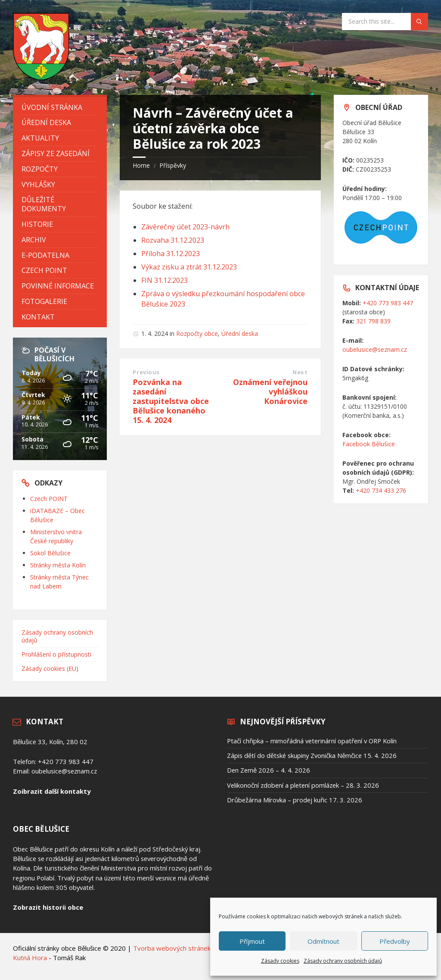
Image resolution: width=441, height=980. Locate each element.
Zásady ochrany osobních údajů (343, 961)
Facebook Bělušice (369, 444)
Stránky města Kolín (58, 565)
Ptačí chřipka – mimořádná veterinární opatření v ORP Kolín (312, 741)
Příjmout (252, 941)
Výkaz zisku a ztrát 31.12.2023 (189, 267)
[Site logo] (41, 78)
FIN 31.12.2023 (165, 280)
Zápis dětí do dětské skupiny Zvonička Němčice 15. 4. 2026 (312, 755)
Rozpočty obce (197, 333)
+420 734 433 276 (381, 490)
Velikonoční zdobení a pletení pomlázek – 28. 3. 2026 (303, 785)
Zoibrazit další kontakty (52, 791)
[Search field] (385, 22)
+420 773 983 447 (388, 303)
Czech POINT (49, 499)
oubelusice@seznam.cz (375, 349)
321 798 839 (373, 321)
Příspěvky (173, 165)
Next (300, 372)
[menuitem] (60, 108)
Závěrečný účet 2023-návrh (185, 227)
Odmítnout (323, 941)
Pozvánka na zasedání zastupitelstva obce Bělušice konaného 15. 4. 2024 (171, 401)
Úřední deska (240, 333)
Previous (146, 372)
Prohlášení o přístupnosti (56, 654)
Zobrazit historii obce (48, 907)
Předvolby (395, 941)
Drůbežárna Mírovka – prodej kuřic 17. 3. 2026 (295, 800)
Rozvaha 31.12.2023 (173, 240)
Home (141, 165)
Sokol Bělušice (50, 553)
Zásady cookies (280, 961)
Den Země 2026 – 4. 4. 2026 (269, 770)
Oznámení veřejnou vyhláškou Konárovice (270, 391)
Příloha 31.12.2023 (171, 254)
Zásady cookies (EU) (50, 668)
